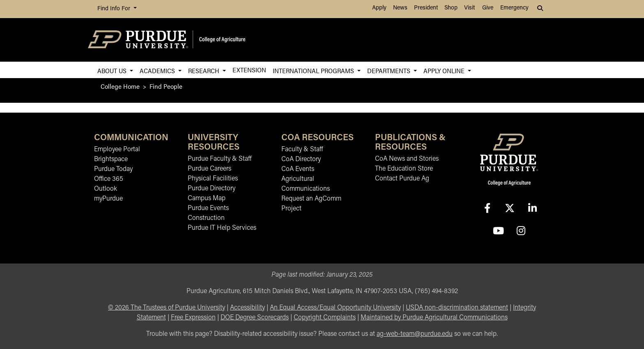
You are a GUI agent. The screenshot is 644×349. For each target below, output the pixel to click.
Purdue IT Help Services (222, 228)
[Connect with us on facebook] (487, 209)
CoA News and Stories (407, 159)
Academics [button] (158, 70)
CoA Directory (301, 159)
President (426, 8)
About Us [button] (113, 70)
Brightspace (111, 159)
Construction (206, 218)
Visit (469, 8)
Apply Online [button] (445, 70)
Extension (249, 70)
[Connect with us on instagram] (521, 232)
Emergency (514, 8)
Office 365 (109, 179)
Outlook (106, 189)
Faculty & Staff (302, 150)
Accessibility (247, 308)
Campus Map (207, 199)
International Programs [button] (314, 70)
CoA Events (298, 169)
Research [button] (205, 70)
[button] (541, 9)
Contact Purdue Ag (402, 179)
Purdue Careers (209, 169)
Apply (379, 8)
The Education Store (404, 169)
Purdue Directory (212, 189)
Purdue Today (113, 169)
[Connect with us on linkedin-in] (532, 209)
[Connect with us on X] (510, 209)
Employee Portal (117, 150)
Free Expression (193, 318)
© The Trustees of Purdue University (167, 308)
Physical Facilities (213, 179)
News (400, 8)
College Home (120, 86)
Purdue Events (208, 208)
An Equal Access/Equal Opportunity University (335, 308)
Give (488, 8)
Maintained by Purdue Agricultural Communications (434, 318)
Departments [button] (390, 70)
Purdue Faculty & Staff (220, 159)
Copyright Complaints (325, 318)
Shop (451, 8)
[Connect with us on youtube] (498, 232)
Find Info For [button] (115, 9)
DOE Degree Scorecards (255, 318)
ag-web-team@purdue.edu (415, 334)
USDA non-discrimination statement (457, 308)
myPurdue (108, 199)
